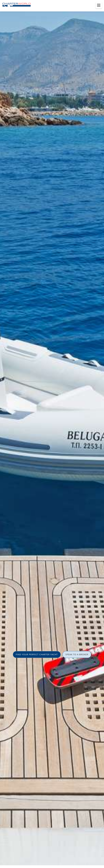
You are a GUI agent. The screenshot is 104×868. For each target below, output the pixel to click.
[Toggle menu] (99, 5)
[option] (52, 434)
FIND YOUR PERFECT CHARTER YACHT (37, 654)
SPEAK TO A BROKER (77, 654)
